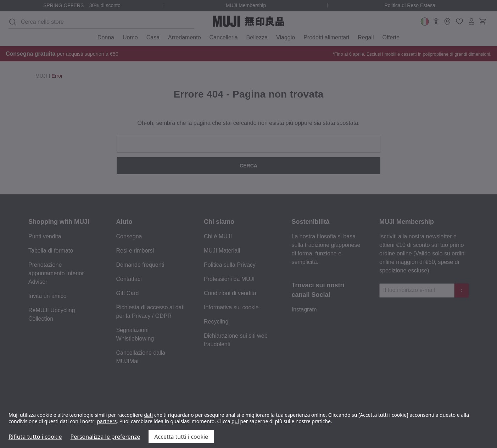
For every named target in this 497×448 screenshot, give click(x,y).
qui (235, 421)
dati (148, 415)
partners (107, 421)
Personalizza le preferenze (105, 437)
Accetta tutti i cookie (181, 437)
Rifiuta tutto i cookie (35, 437)
